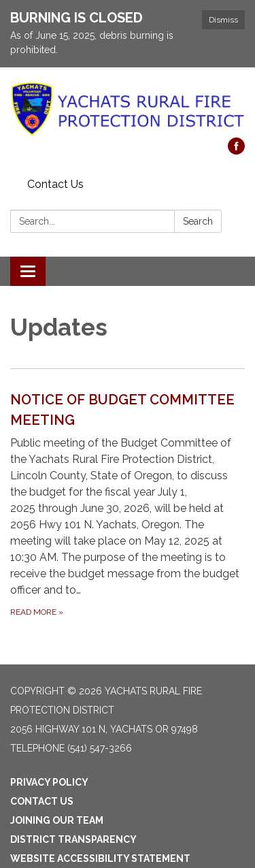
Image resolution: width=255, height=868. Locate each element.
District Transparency (73, 839)
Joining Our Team (57, 820)
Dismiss (223, 20)
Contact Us (55, 184)
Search (198, 221)
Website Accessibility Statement (100, 858)
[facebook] (236, 151)
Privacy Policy (49, 782)
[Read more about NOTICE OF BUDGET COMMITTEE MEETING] (128, 504)
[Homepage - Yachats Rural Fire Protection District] (128, 109)
